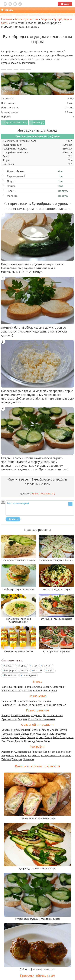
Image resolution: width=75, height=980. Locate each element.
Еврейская (49, 752)
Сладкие (22, 719)
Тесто (10, 741)
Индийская (8, 755)
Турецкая (17, 759)
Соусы (46, 691)
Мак (33, 734)
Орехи (40, 737)
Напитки (17, 691)
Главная (6, 19)
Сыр (34, 666)
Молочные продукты (54, 734)
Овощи (8, 666)
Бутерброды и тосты (16, 670)
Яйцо (47, 741)
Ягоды (39, 741)
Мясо (23, 737)
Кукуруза (7, 734)
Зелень (36, 730)
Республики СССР (51, 755)
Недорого (36, 715)
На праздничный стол (14, 705)
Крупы (63, 730)
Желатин (26, 730)
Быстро (38, 670)
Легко (51, 670)
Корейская (34, 755)
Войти (65, 4)
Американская (22, 752)
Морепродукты (10, 737)
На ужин (47, 705)
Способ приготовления (42, 719)
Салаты (38, 691)
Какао (55, 730)
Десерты (48, 687)
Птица (48, 737)
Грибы (16, 730)
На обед (32, 701)
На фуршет (59, 705)
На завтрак (11, 675)
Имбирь (46, 730)
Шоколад (29, 741)
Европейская (64, 752)
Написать (13, 519)
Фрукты (19, 741)
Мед (38, 734)
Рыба (56, 737)
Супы (54, 691)
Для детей (7, 701)
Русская (67, 755)
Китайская (21, 755)
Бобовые (7, 730)
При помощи (9, 719)
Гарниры (18, 687)
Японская (29, 759)
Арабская (37, 752)
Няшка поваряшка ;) (43, 494)
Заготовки (59, 687)
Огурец (22, 666)
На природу (35, 705)
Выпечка (7, 687)
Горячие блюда (33, 687)
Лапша (25, 734)
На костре (24, 715)
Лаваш (16, 734)
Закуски (47, 666)
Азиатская (7, 752)
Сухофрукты (66, 737)
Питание (27, 691)
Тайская (6, 759)
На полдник (29, 675)
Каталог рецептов (26, 19)
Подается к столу (53, 715)
